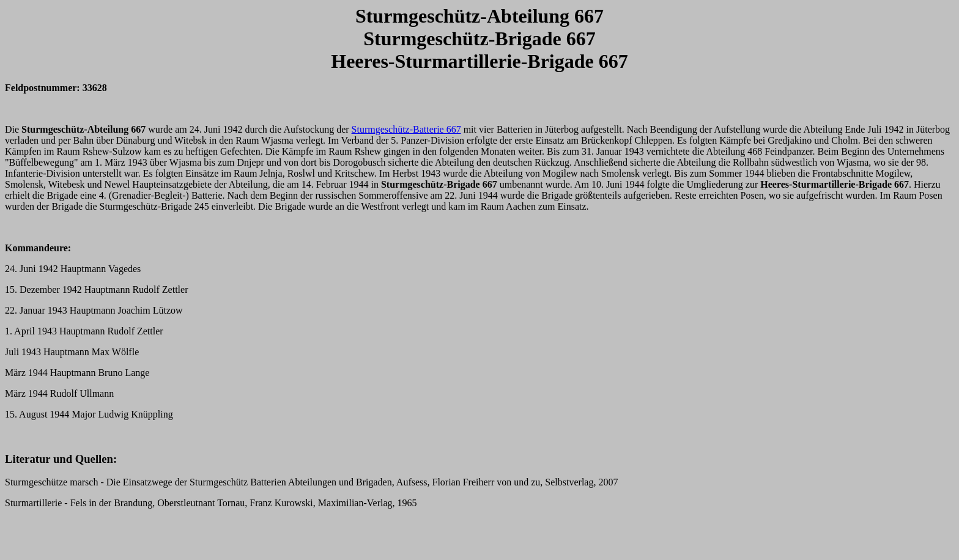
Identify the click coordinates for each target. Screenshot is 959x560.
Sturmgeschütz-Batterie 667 (406, 129)
